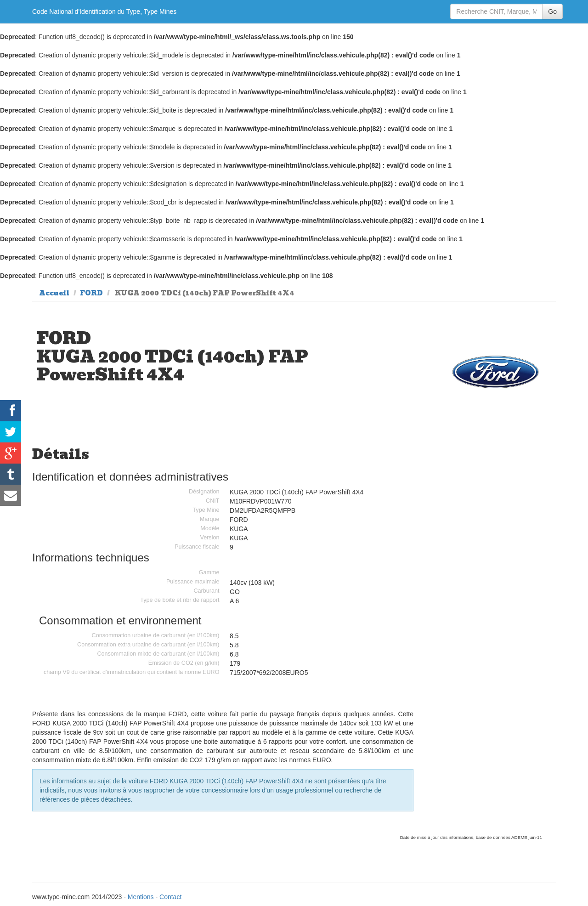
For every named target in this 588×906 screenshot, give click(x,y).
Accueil (54, 293)
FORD (91, 293)
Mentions (141, 897)
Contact (170, 897)
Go (552, 11)
